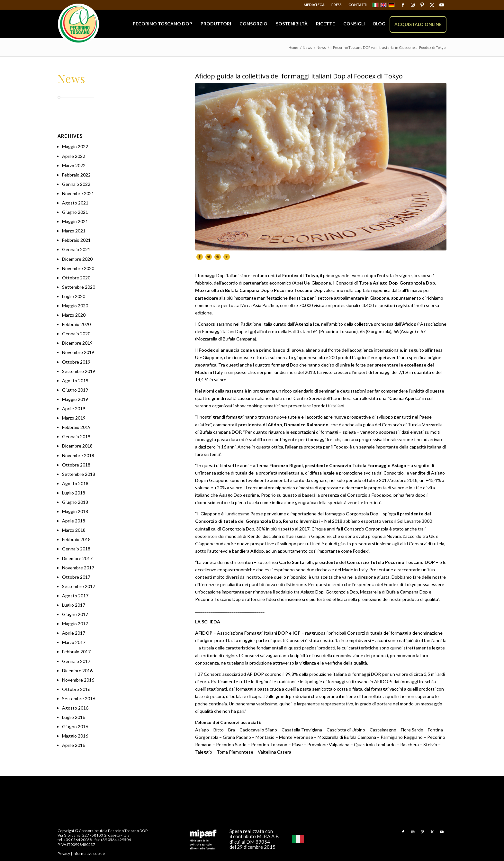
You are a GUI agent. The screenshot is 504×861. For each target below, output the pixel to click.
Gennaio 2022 (76, 184)
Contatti (358, 5)
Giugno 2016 (75, 726)
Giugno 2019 (75, 390)
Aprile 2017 (74, 633)
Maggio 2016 (75, 736)
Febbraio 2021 (76, 240)
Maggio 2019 (75, 399)
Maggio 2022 (75, 146)
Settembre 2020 (79, 287)
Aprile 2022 (74, 156)
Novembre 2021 (78, 193)
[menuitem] (314, 5)
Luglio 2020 (74, 296)
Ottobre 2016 (76, 689)
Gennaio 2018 (76, 549)
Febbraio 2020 (76, 324)
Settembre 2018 (79, 474)
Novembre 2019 (78, 352)
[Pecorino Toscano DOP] (78, 24)
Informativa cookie (89, 853)
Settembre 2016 (79, 698)
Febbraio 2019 (76, 427)
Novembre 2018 (78, 455)
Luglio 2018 (74, 493)
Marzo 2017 (74, 642)
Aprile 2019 (74, 408)
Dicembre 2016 (77, 671)
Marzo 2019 (74, 418)
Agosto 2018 (75, 483)
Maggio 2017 (75, 624)
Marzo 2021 (74, 231)
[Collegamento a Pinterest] (422, 5)
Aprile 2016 (74, 745)
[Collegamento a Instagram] (413, 5)
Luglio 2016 (74, 717)
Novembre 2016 (78, 680)
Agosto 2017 (75, 596)
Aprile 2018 (74, 521)
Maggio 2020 (75, 306)
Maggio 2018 (75, 511)
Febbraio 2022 (76, 175)
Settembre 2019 (79, 371)
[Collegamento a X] (432, 5)
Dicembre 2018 (77, 446)
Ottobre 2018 (76, 465)
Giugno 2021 (75, 212)
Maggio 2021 (75, 221)
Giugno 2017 (75, 614)
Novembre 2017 (78, 568)
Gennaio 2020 (76, 334)
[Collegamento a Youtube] (442, 5)
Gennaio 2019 (76, 436)
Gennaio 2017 (76, 661)
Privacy (64, 853)
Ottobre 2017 (76, 577)
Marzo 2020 (74, 315)
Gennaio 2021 (76, 249)
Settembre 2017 (79, 586)
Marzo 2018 (74, 530)
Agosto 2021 (75, 203)
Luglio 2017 (74, 605)
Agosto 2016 (75, 708)
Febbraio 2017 (76, 652)
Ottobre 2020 (76, 278)
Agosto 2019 (75, 381)
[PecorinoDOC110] (321, 167)
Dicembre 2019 (77, 343)
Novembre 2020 (78, 268)
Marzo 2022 (74, 165)
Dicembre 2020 (77, 259)
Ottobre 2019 (76, 362)
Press (337, 5)
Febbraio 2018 (76, 539)
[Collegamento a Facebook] (403, 5)
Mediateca (314, 5)
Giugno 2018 (75, 502)
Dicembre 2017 (77, 558)
